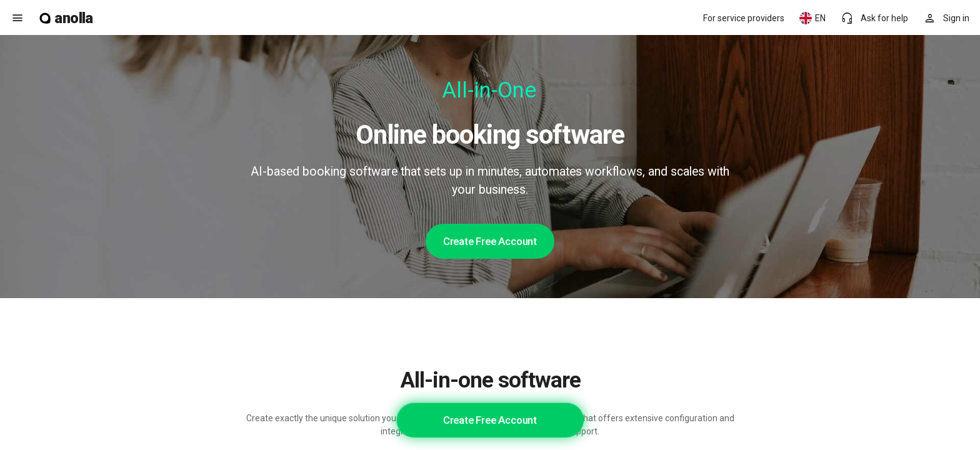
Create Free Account (490, 241)
